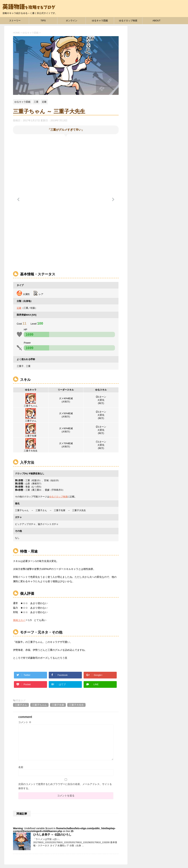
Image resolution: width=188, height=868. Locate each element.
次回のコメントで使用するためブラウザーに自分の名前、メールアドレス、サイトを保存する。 (65, 786)
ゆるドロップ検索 (128, 21)
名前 (21, 767)
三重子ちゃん (39, 705)
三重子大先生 (76, 705)
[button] (18, 199)
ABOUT (157, 21)
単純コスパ (19, 620)
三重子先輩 (58, 705)
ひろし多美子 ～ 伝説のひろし (52, 835)
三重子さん (21, 705)
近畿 (19, 308)
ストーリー (15, 21)
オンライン (72, 21)
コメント (25, 722)
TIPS (43, 21)
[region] (66, 202)
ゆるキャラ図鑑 (100, 21)
